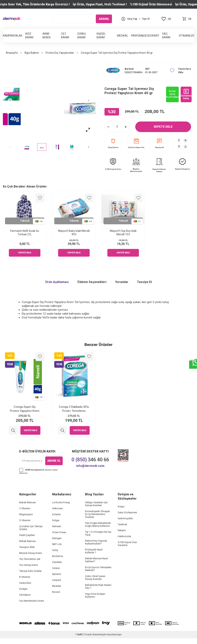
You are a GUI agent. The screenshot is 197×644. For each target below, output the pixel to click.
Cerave (56, 568)
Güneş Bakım (81, 36)
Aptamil (56, 574)
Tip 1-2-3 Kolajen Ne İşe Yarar (98, 533)
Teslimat (122, 524)
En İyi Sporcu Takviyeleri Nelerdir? (98, 569)
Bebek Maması (28, 502)
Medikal (123, 36)
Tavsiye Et (159, 144)
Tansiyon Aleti (27, 547)
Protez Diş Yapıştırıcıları (60, 53)
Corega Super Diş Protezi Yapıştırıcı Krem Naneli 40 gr (25, 409)
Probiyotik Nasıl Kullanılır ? (94, 551)
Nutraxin (57, 526)
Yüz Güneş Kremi (29, 565)
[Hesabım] (132, 19)
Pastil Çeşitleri (27, 535)
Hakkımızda (124, 536)
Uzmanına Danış (186, 94)
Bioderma (58, 556)
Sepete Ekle (163, 127)
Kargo (121, 506)
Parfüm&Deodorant (145, 36)
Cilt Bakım (65, 36)
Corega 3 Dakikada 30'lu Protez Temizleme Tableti (74, 409)
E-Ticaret (87, 635)
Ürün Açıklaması (57, 282)
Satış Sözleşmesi (127, 512)
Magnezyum (26, 514)
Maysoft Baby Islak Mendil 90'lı (74, 233)
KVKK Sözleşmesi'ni (35, 470)
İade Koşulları (125, 518)
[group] (49, 100)
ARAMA (104, 19)
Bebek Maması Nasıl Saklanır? (96, 560)
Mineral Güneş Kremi (31, 553)
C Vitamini (25, 508)
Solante (56, 514)
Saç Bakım (166, 36)
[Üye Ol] (146, 19)
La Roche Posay (61, 502)
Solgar (56, 520)
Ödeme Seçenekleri (92, 282)
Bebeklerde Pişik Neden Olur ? (98, 586)
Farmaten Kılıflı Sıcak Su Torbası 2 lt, (25, 233)
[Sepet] (187, 19)
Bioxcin (56, 592)
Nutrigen (57, 538)
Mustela (57, 586)
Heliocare (57, 508)
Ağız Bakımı (32, 53)
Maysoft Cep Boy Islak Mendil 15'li (123, 233)
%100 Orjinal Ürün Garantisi (127, 544)
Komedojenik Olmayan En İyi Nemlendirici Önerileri (98, 514)
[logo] (12, 19)
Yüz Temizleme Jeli (30, 559)
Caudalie (57, 562)
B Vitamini (25, 577)
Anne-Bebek (47, 36)
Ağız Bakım (29, 36)
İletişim (122, 530)
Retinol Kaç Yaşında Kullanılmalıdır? (96, 542)
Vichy (55, 550)
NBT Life (57, 544)
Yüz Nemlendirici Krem (32, 601)
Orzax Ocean (59, 532)
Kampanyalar (13, 36)
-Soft (79, 635)
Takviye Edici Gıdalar (30, 571)
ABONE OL (54, 461)
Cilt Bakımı (25, 595)
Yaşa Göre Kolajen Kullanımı (95, 595)
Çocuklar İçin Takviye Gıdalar (31, 528)
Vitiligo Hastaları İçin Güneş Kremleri (96, 504)
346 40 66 (90, 460)
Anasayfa (12, 53)
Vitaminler (186, 36)
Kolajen (23, 589)
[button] (13, 100)
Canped (56, 580)
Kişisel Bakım (101, 36)
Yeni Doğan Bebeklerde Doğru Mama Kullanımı (98, 524)
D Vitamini (25, 520)
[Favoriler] (166, 19)
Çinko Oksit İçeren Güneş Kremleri (95, 578)
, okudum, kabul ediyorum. (38, 471)
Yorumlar (122, 282)
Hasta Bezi (25, 583)
